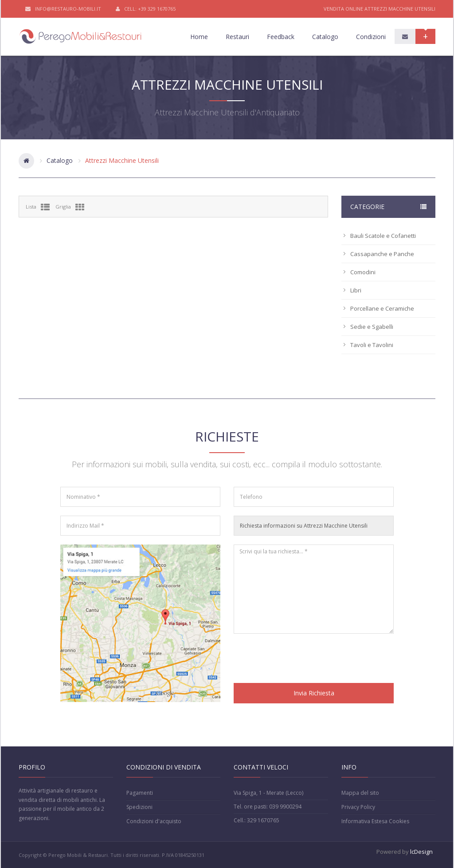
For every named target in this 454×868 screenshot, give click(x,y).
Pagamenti (140, 793)
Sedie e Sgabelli (372, 327)
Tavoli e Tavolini (372, 345)
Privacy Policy (358, 807)
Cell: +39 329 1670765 (146, 9)
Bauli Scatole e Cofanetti (383, 236)
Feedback (281, 37)
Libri (356, 290)
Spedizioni (139, 807)
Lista (38, 207)
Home (199, 37)
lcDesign (421, 852)
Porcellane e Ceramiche (382, 308)
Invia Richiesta (314, 693)
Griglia (70, 207)
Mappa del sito (360, 793)
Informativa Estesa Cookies (375, 821)
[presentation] (301, 660)
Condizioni (371, 37)
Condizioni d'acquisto (154, 821)
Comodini (363, 272)
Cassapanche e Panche (382, 254)
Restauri (237, 37)
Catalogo (325, 37)
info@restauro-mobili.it (63, 9)
